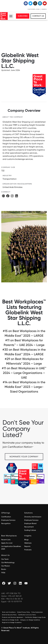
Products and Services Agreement (13, 617)
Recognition (6, 523)
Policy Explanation (37, 612)
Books (4, 569)
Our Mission (6, 566)
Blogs (26, 540)
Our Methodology (8, 562)
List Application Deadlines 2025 (11, 548)
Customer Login (34, 9)
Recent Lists (6, 540)
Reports (27, 546)
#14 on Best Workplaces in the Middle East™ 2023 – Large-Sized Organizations (24, 387)
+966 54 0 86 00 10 (14, 599)
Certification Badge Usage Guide (35, 617)
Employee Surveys (8, 520)
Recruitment (29, 527)
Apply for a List (7, 543)
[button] (11, 16)
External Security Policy (9, 615)
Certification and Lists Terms (27, 615)
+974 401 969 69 (15, 596)
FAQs (3, 573)
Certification (6, 517)
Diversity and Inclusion (33, 517)
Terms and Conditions (9, 612)
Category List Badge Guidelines (30, 620)
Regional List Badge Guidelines (12, 622)
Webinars (28, 543)
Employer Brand (30, 523)
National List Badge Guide (10, 620)
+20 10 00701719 (15, 601)
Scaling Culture (30, 530)
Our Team (5, 559)
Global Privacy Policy (24, 612)
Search (44, 9)
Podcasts (28, 550)
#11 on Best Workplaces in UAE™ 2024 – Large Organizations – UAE (24, 373)
